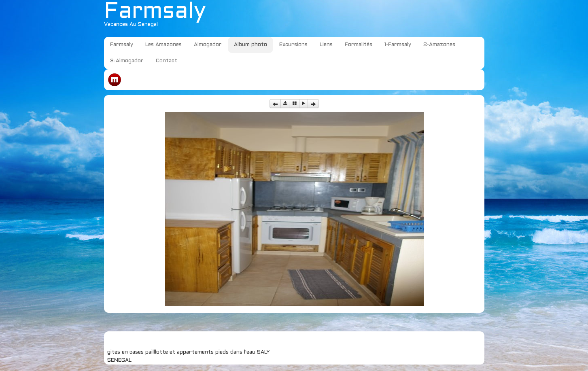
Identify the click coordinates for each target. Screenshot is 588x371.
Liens (326, 45)
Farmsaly (122, 45)
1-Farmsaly (398, 45)
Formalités (359, 45)
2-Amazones (439, 45)
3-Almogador (127, 61)
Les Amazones (163, 45)
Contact (167, 61)
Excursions (293, 45)
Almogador (208, 45)
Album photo (250, 45)
